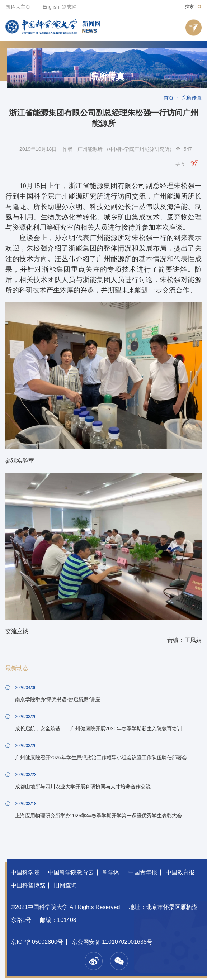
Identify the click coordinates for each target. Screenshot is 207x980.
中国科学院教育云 (71, 872)
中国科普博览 (28, 885)
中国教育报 (180, 872)
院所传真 (107, 77)
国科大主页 (18, 7)
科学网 (111, 872)
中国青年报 (143, 872)
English (51, 7)
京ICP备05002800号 (37, 942)
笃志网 (69, 7)
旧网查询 (65, 885)
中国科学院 (25, 872)
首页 (169, 98)
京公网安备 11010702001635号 (112, 942)
